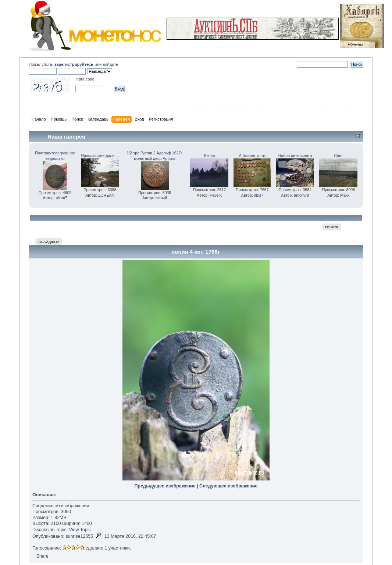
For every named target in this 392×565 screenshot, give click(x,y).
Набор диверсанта (295, 155)
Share (42, 556)
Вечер (209, 155)
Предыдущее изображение (165, 486)
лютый (161, 198)
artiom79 (301, 195)
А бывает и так (252, 155)
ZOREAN (106, 195)
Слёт (338, 155)
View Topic (80, 530)
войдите (110, 64)
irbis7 (259, 195)
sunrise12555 (79, 536)
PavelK (216, 195)
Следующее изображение (228, 486)
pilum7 (61, 198)
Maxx (345, 195)
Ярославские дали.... (100, 155)
